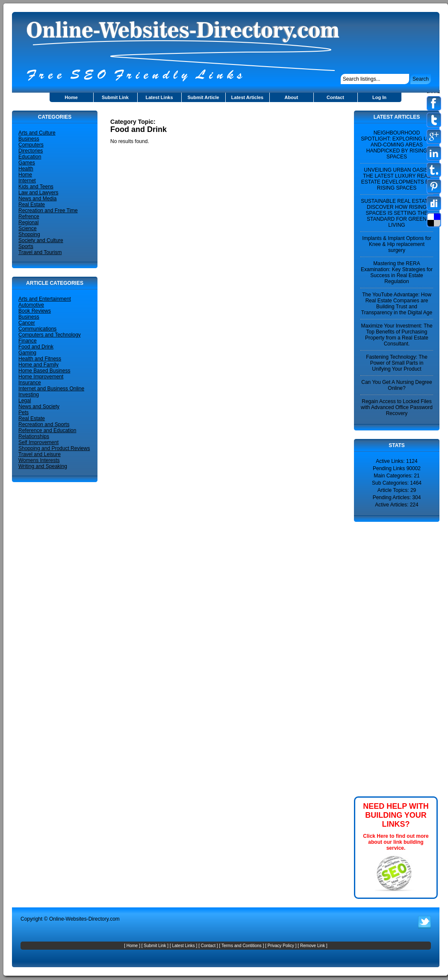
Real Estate (32, 205)
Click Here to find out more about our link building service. (396, 842)
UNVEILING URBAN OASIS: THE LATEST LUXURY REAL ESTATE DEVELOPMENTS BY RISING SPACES (397, 179)
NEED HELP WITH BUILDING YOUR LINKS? (396, 815)
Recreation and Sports (44, 424)
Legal (25, 401)
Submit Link (115, 97)
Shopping (29, 234)
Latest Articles (247, 97)
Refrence (29, 216)
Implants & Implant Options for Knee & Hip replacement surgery (396, 244)
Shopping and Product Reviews (54, 448)
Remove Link (312, 946)
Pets (24, 412)
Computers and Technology (50, 335)
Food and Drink (36, 347)
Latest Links (159, 97)
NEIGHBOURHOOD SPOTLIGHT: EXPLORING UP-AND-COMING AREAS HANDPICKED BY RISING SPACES (396, 145)
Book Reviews (35, 311)
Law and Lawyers (38, 193)
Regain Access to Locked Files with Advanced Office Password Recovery (397, 407)
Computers (31, 145)
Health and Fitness (40, 359)
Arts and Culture (37, 133)
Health (26, 169)
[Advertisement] (210, 114)
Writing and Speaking (43, 466)
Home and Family (38, 365)
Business (29, 139)
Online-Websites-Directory (79, 919)
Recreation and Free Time (48, 211)
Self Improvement (38, 442)
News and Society (39, 407)
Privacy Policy (281, 946)
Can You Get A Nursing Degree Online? (396, 385)
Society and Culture (41, 240)
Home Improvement (41, 377)
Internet (27, 181)
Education (30, 157)
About (292, 97)
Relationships (34, 436)
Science (28, 228)
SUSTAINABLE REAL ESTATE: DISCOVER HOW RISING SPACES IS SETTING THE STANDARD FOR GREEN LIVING (397, 213)
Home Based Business (44, 371)
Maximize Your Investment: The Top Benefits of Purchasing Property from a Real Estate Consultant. (396, 335)
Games (27, 163)
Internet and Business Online (51, 389)
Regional (28, 222)
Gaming (27, 353)
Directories (31, 151)
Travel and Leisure (40, 454)
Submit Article (203, 97)
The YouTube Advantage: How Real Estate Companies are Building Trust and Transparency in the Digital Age (397, 304)
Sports (26, 246)
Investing (29, 395)
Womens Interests (39, 460)
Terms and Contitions (242, 946)
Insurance (30, 383)
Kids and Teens (36, 187)
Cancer (27, 323)
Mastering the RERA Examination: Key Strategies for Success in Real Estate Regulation (397, 272)
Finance (28, 341)
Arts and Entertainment (45, 299)
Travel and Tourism (40, 252)
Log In (379, 97)
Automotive (31, 305)
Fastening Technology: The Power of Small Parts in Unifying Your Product (397, 363)
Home (71, 97)
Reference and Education (47, 430)
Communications (37, 329)
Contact (335, 97)
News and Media (37, 199)
